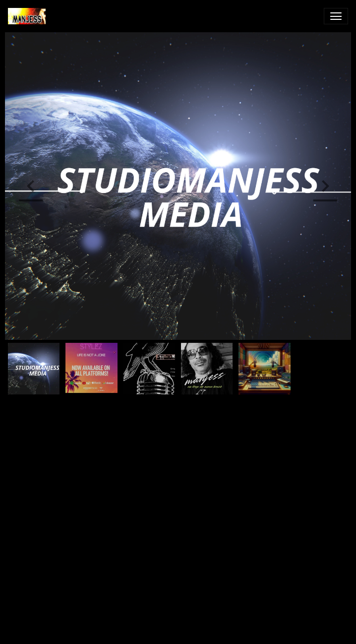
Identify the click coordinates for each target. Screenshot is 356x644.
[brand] (29, 16)
